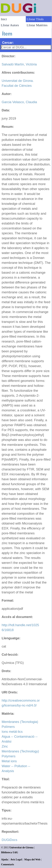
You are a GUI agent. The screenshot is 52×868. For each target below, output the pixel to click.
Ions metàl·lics (12, 732)
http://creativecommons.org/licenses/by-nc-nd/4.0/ (21, 703)
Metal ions (9, 761)
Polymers (9, 756)
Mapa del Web (32, 859)
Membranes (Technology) (20, 751)
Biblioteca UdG (10, 852)
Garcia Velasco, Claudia (19, 102)
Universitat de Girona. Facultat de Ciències (18, 83)
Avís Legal (16, 859)
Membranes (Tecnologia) (20, 722)
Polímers (8, 727)
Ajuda (5, 859)
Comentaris (8, 864)
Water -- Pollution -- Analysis (16, 768)
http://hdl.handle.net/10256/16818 (20, 627)
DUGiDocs (9, 840)
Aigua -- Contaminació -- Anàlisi (20, 739)
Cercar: (8, 43)
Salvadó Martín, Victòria (19, 64)
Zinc (5, 746)
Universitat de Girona (21, 847)
